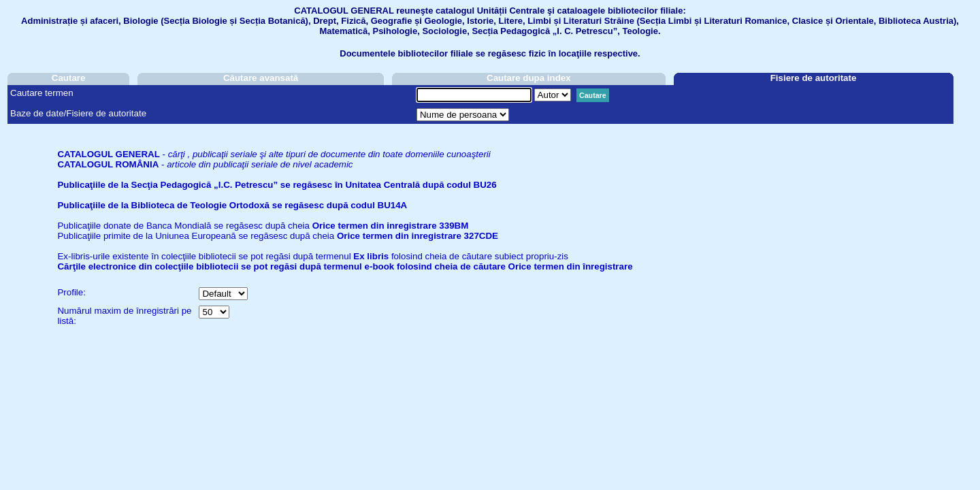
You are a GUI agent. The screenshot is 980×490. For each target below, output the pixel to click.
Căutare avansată (261, 78)
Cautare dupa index (529, 78)
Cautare (69, 78)
